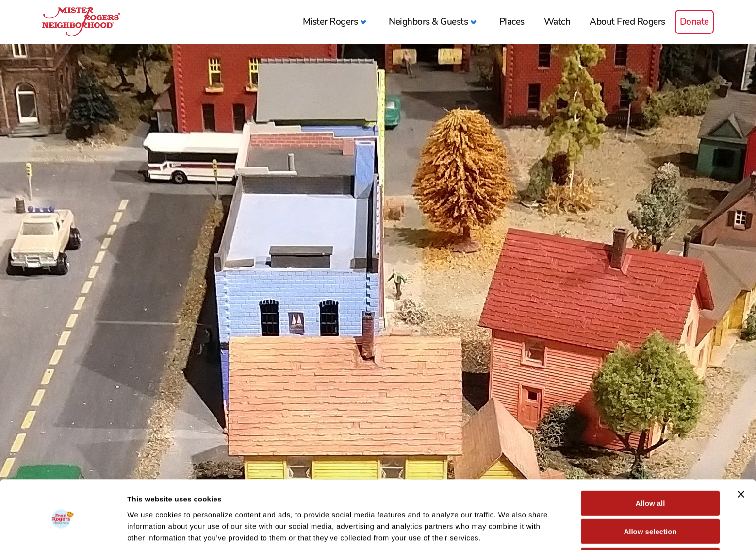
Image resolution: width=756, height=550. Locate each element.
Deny (650, 522)
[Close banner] (741, 456)
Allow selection (650, 493)
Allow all (650, 465)
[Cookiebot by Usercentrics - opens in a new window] (63, 531)
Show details (509, 531)
